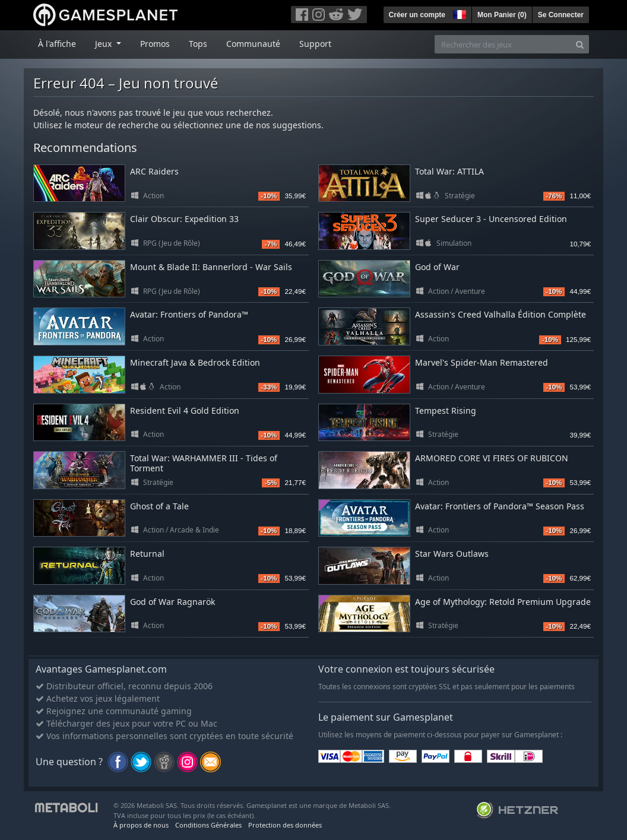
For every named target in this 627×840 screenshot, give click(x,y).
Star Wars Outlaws (452, 554)
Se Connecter (561, 15)
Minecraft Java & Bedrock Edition (195, 362)
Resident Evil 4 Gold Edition (185, 411)
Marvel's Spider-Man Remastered (482, 362)
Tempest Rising (446, 411)
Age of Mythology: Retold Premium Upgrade (503, 602)
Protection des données (285, 825)
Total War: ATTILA (449, 171)
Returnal (147, 554)
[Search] (580, 44)
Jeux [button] (104, 44)
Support (315, 44)
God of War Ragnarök (172, 602)
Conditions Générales (208, 825)
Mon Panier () (502, 15)
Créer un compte (417, 15)
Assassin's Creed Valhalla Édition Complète (501, 314)
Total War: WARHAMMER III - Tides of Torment (204, 463)
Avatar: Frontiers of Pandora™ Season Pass (500, 506)
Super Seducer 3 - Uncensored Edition (491, 219)
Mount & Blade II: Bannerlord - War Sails (211, 267)
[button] (458, 13)
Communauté (253, 44)
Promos (155, 44)
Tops (198, 44)
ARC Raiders (154, 171)
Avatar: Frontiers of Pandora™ (189, 314)
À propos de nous (141, 825)
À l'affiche (57, 44)
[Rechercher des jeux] (503, 44)
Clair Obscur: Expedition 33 (184, 219)
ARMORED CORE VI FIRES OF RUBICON (492, 458)
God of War (437, 267)
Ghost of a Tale (159, 506)
